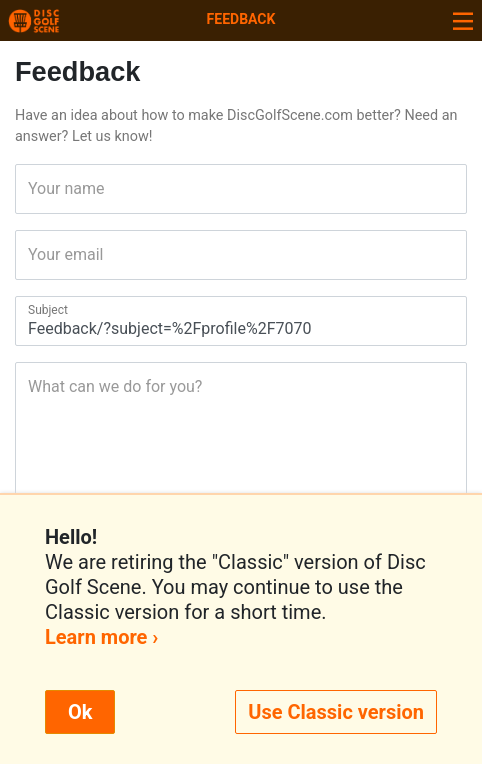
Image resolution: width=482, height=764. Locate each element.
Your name (34, 188)
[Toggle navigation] (463, 20)
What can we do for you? (34, 386)
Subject (34, 310)
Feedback (241, 19)
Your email (34, 254)
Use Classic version (336, 712)
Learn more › (101, 637)
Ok (80, 712)
